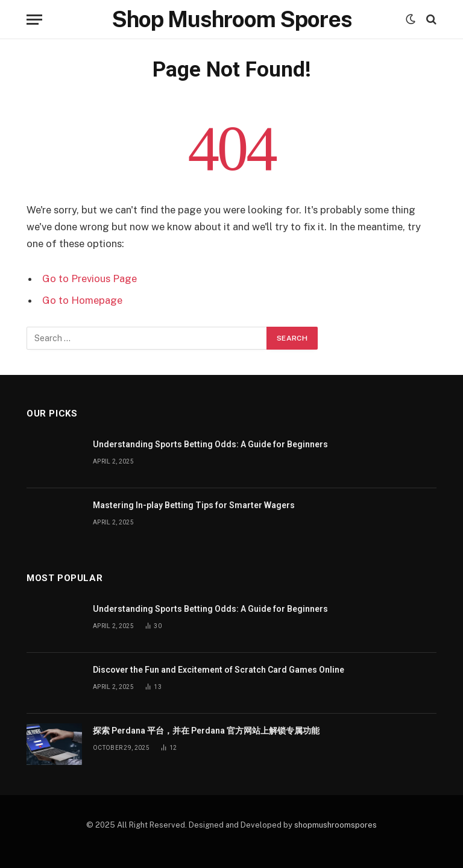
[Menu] (34, 20)
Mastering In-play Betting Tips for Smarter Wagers (194, 505)
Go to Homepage (82, 300)
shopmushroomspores (335, 825)
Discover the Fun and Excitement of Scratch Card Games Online (219, 670)
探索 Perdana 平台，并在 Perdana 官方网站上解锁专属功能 (206, 731)
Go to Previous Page (90, 278)
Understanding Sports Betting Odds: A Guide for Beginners (210, 444)
